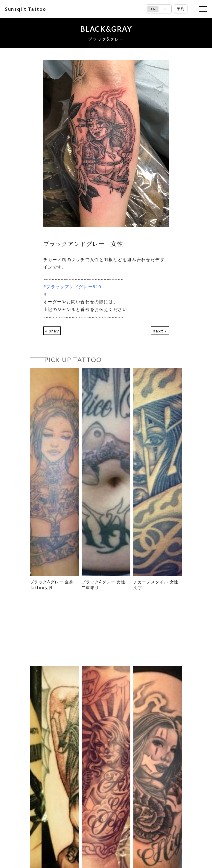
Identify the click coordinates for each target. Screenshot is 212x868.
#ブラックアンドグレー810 (72, 287)
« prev (52, 331)
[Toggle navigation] (203, 9)
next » (160, 331)
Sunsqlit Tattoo (26, 9)
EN (164, 9)
